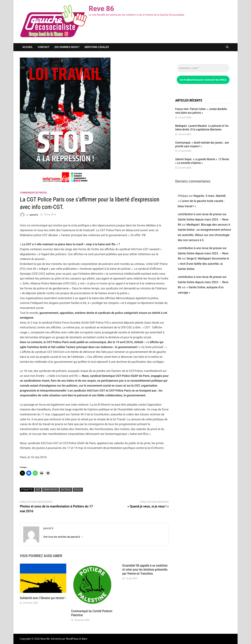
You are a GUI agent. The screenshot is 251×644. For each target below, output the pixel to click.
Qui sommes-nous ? (67, 47)
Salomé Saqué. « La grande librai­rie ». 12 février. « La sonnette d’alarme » (202, 161)
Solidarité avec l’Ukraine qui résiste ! (43, 598)
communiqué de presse (33, 193)
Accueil (28, 47)
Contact (44, 47)
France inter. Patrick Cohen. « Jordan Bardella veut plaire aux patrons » (201, 111)
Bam (84, 639)
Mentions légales (97, 47)
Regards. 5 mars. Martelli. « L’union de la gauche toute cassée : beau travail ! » (202, 201)
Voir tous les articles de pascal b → (63, 537)
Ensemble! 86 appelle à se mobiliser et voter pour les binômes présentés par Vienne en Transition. (145, 569)
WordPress (72, 639)
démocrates (51, 490)
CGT (38, 490)
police (78, 490)
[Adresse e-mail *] (203, 68)
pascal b (34, 215)
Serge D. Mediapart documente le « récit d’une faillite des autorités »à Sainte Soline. (203, 264)
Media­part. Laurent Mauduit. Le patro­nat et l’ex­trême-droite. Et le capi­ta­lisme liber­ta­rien (202, 128)
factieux (66, 490)
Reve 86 (101, 9)
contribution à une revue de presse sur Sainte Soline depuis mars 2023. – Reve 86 (203, 219)
